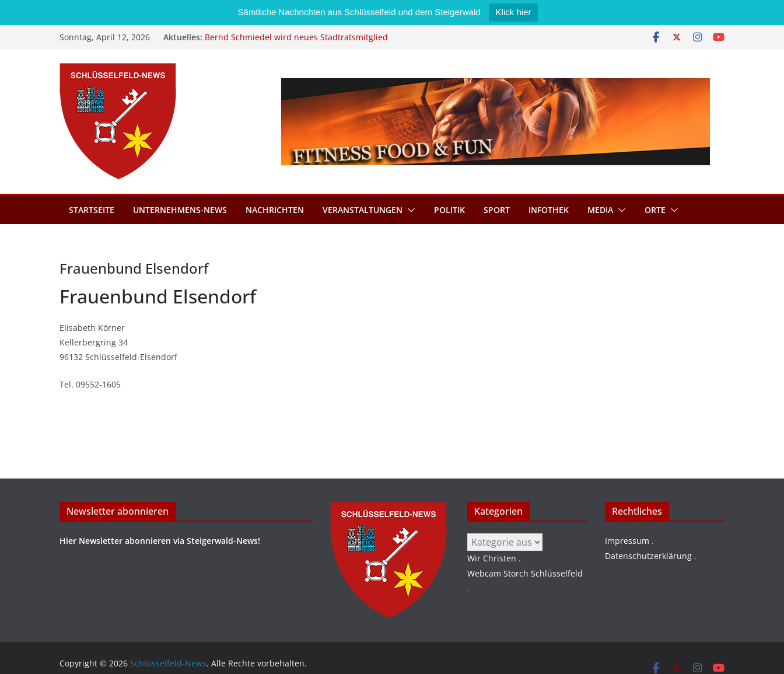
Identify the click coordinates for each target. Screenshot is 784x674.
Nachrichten (275, 210)
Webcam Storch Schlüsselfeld (525, 573)
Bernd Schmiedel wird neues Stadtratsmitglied (296, 37)
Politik (449, 210)
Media (600, 210)
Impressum (627, 541)
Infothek (549, 210)
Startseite (92, 210)
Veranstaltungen (363, 210)
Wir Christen (492, 558)
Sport (497, 210)
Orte (655, 210)
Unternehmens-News (180, 210)
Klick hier (514, 12)
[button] (409, 210)
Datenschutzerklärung (648, 556)
